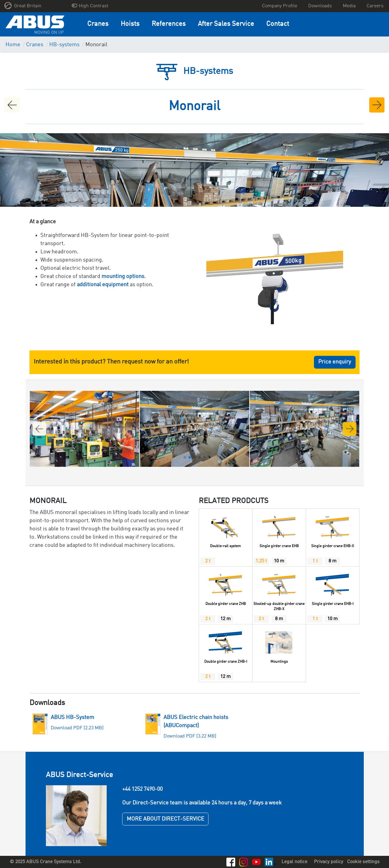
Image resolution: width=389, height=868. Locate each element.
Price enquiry (335, 362)
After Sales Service (226, 24)
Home (13, 45)
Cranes (98, 24)
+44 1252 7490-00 (142, 789)
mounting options (123, 276)
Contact (278, 24)
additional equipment (103, 285)
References (169, 24)
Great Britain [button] (23, 6)
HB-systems (64, 45)
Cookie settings (363, 862)
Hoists (130, 24)
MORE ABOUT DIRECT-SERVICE (165, 819)
